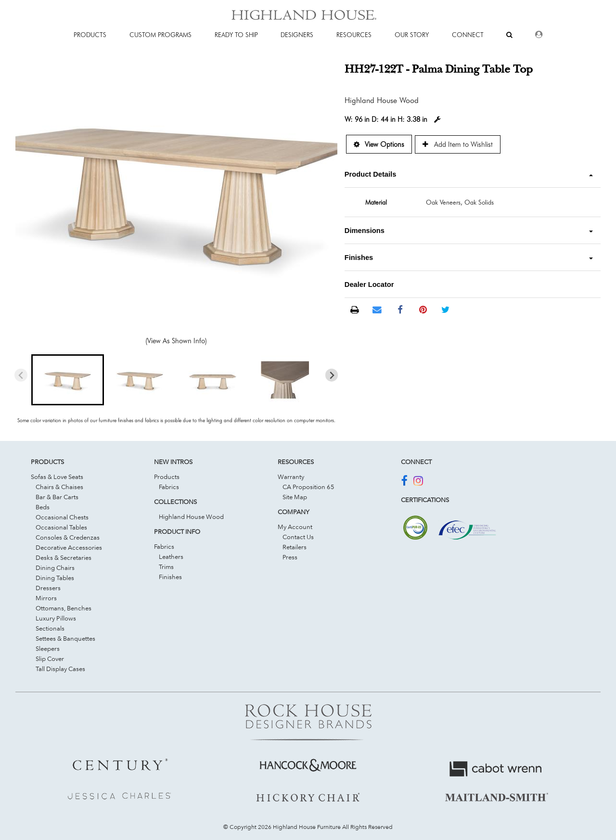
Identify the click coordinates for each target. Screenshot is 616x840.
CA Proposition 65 (308, 487)
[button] (67, 380)
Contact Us (298, 537)
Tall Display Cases (60, 669)
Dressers (48, 588)
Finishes (170, 577)
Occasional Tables (61, 527)
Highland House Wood (191, 517)
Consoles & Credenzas (68, 537)
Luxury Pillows (56, 618)
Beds (43, 507)
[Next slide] (332, 375)
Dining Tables (55, 578)
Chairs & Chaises (59, 487)
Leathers (171, 556)
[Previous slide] (21, 375)
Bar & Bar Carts (57, 497)
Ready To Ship (236, 35)
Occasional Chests (62, 517)
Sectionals (50, 628)
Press (290, 557)
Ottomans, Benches (64, 608)
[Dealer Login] (539, 35)
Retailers (295, 547)
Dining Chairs (55, 568)
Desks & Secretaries (64, 557)
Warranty (291, 477)
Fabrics (169, 487)
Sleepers (48, 648)
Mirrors (46, 598)
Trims (166, 567)
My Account (295, 527)
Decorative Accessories (69, 547)
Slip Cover (50, 659)
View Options (379, 144)
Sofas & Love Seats (57, 477)
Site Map (295, 497)
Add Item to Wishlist (458, 144)
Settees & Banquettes (65, 638)
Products (167, 477)
